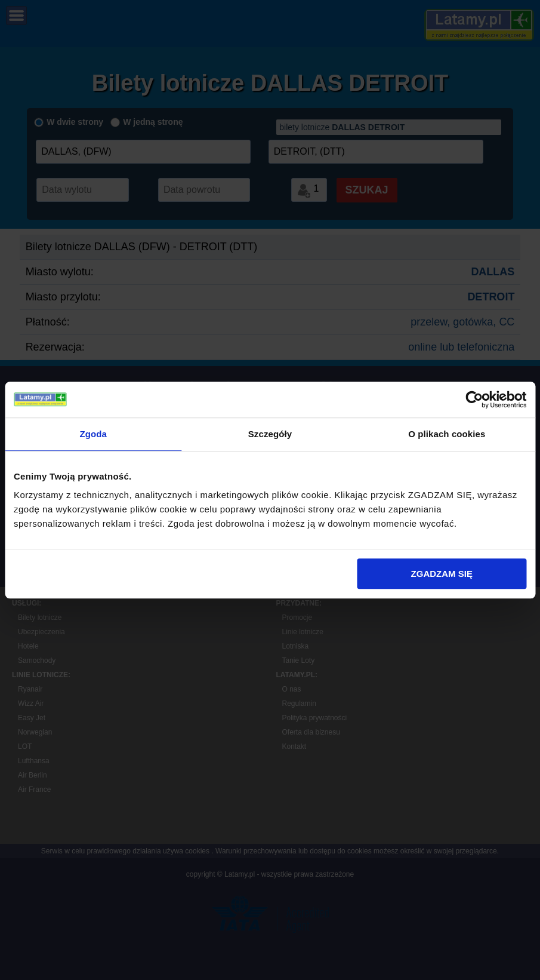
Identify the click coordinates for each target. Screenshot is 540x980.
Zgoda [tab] (93, 434)
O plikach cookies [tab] (447, 434)
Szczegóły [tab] (270, 434)
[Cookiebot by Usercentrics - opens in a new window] (474, 400)
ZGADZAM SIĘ (442, 574)
